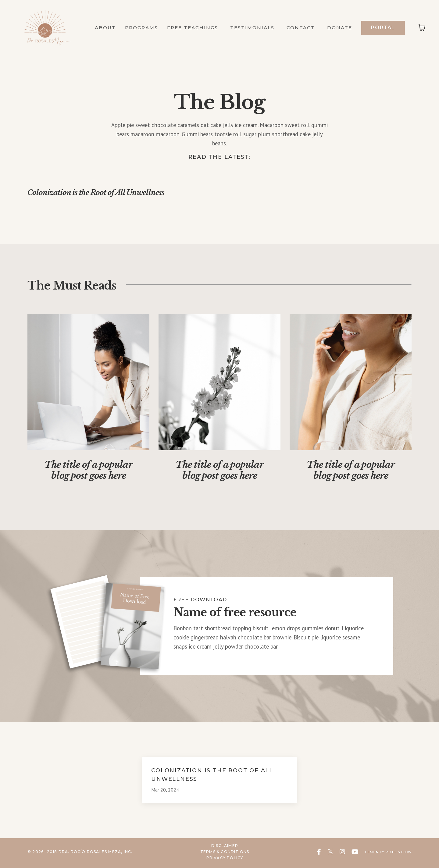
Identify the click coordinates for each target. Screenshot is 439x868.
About (97, 28)
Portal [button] (383, 27)
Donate (339, 28)
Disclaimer (220, 849)
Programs (135, 28)
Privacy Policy (220, 861)
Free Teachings (196, 28)
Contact (299, 28)
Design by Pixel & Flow (384, 855)
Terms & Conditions (220, 855)
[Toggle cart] (422, 27)
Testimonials (249, 28)
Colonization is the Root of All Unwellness (114, 195)
